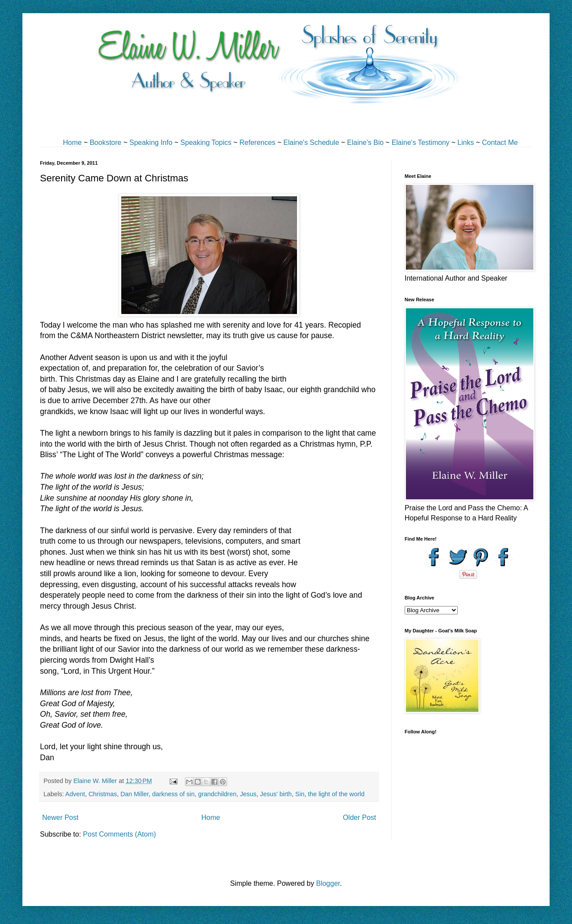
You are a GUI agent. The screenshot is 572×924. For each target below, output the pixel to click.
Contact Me (500, 143)
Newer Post (60, 818)
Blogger (328, 883)
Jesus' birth (276, 794)
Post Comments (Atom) (119, 834)
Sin (300, 794)
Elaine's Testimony (420, 143)
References (257, 143)
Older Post (359, 818)
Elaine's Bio (365, 143)
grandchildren (217, 794)
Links (465, 143)
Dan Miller (134, 794)
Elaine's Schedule (311, 143)
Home (72, 143)
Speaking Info (151, 143)
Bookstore (105, 143)
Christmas (103, 794)
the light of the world (336, 794)
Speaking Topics (206, 143)
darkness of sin (173, 794)
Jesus (248, 794)
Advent (75, 794)
